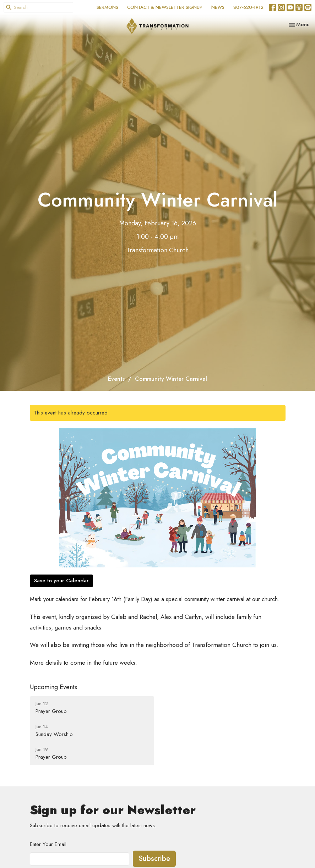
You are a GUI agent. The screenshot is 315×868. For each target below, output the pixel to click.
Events (116, 379)
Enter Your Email (48, 844)
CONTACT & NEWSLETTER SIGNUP (165, 7)
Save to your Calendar (61, 581)
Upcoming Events (53, 687)
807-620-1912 (248, 7)
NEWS (218, 7)
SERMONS (107, 7)
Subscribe (154, 859)
